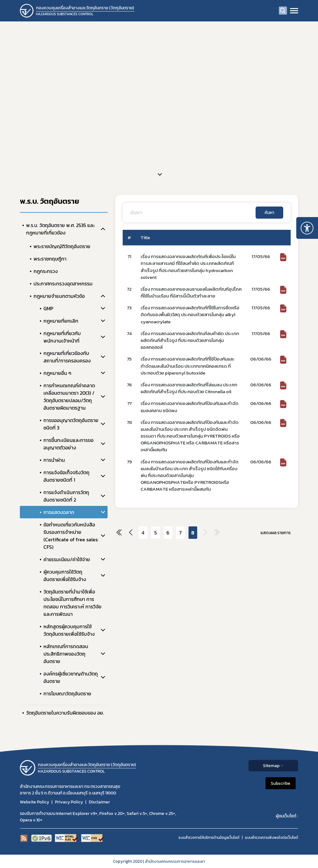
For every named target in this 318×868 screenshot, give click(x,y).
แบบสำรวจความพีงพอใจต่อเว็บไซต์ (272, 838)
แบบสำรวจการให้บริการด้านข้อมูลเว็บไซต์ (209, 838)
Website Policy (34, 802)
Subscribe (281, 783)
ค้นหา (269, 213)
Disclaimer (99, 802)
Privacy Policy (69, 802)
